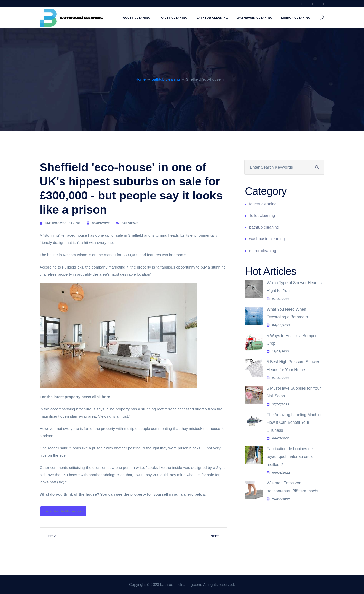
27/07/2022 (278, 299)
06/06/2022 (278, 473)
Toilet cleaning (173, 18)
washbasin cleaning (255, 18)
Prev (52, 536)
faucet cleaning (136, 18)
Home (140, 79)
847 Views (130, 223)
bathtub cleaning (212, 18)
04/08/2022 (278, 325)
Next (215, 536)
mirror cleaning (296, 18)
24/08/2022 (278, 499)
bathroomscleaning (63, 223)
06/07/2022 (278, 438)
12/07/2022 (278, 351)
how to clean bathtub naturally (63, 511)
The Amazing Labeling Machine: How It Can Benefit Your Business (295, 423)
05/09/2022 (101, 223)
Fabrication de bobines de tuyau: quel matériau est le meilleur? (290, 457)
